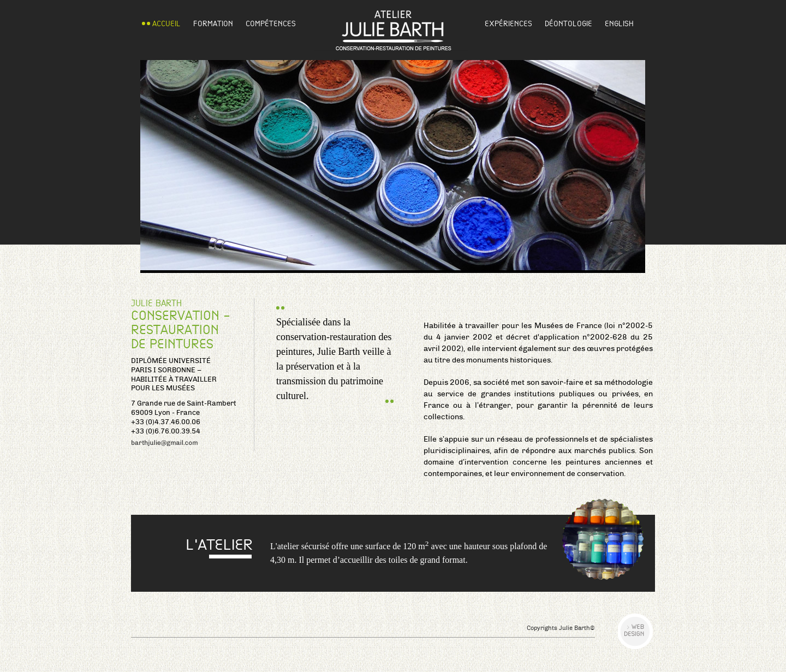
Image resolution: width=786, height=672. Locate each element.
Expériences (508, 23)
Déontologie (568, 23)
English (619, 23)
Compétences (271, 23)
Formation (213, 23)
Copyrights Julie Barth (561, 628)
